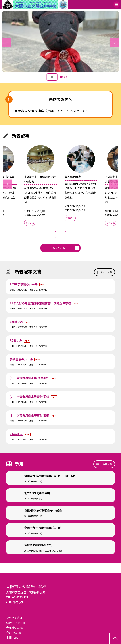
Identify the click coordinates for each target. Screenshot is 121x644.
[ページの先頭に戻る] (115, 638)
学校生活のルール (22, 359)
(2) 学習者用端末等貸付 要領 (30, 397)
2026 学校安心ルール (24, 284)
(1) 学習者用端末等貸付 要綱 (30, 415)
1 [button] (61, 77)
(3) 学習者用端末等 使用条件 (30, 378)
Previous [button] (6, 43)
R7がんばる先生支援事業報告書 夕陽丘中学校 (41, 303)
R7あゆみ (16, 340)
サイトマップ (16, 602)
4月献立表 (17, 322)
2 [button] (65, 77)
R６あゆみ (16, 434)
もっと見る (59, 248)
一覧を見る (106, 464)
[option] (60, 41)
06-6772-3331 (21, 597)
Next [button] (115, 43)
